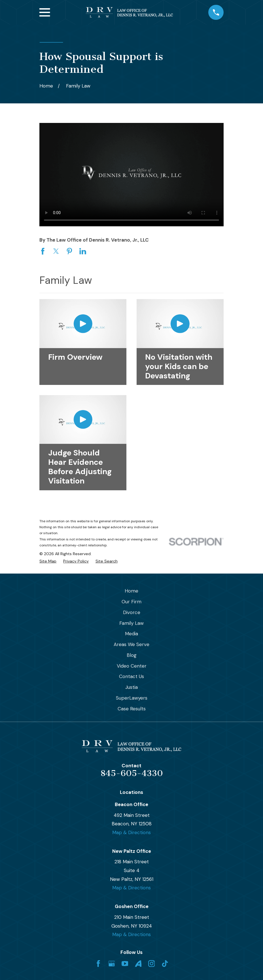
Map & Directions (131, 832)
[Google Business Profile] (112, 964)
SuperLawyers (132, 698)
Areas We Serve (131, 644)
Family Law (131, 623)
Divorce (132, 612)
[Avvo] (138, 964)
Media (131, 634)
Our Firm (131, 602)
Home (131, 591)
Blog (132, 655)
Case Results (132, 709)
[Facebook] (98, 964)
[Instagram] (152, 964)
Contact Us (131, 676)
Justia (131, 687)
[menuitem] (48, 561)
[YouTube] (125, 964)
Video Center (132, 666)
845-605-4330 (132, 773)
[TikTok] (165, 964)
